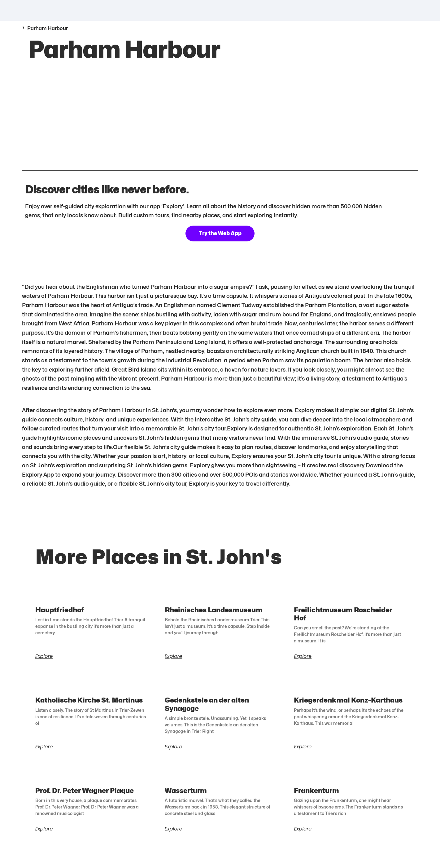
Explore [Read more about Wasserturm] (174, 835)
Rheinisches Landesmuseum (214, 614)
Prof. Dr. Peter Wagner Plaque (85, 796)
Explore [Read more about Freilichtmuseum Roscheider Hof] (303, 661)
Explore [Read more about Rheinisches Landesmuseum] (174, 661)
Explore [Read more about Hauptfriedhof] (44, 661)
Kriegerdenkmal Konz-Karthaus (348, 705)
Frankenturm (316, 796)
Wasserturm (186, 796)
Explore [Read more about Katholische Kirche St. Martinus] (44, 752)
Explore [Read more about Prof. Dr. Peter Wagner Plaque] (44, 835)
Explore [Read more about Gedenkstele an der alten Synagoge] (174, 752)
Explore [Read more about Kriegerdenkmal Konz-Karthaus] (303, 752)
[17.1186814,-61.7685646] (220, 123)
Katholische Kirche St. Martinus (89, 705)
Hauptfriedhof (60, 614)
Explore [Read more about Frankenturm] (303, 835)
